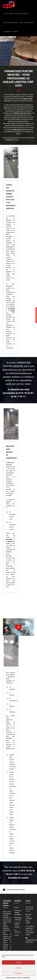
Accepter (18, 962)
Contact (17, 935)
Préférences (18, 973)
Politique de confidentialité (23, 978)
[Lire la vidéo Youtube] (18, 627)
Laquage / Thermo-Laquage (17, 925)
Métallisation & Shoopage (18, 919)
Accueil (16, 907)
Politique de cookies (11, 978)
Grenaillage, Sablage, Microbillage (18, 913)
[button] (18, 890)
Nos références (17, 931)
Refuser (18, 968)
